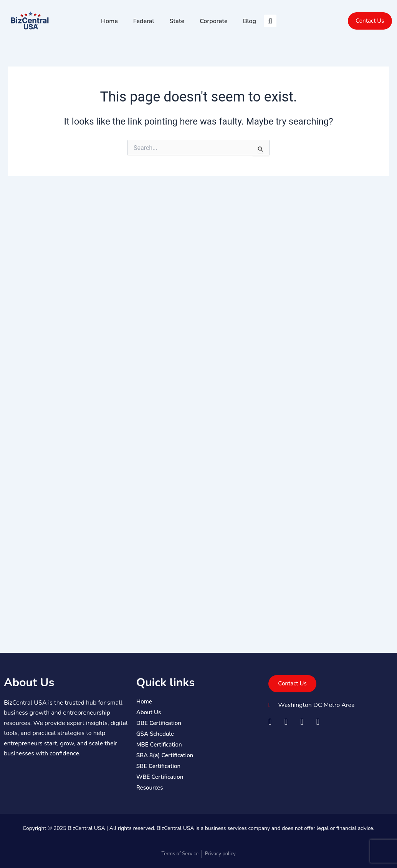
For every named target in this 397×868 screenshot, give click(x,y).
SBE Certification (158, 766)
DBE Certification (159, 723)
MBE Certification (159, 745)
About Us (29, 683)
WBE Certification (160, 777)
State (177, 21)
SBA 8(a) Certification (165, 755)
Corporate (214, 21)
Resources (150, 788)
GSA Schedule (155, 734)
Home (109, 21)
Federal (144, 21)
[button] (270, 21)
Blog (250, 21)
